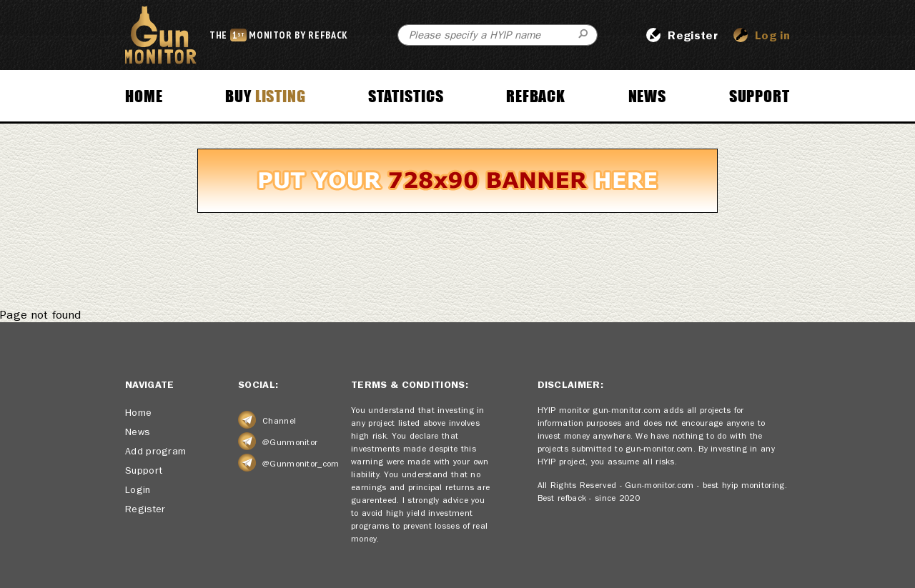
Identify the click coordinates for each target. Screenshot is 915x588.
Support (760, 95)
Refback (536, 95)
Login (138, 489)
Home (144, 95)
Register (145, 509)
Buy (266, 95)
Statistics (406, 95)
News (648, 95)
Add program (155, 451)
